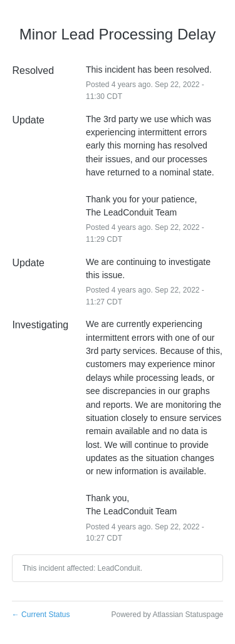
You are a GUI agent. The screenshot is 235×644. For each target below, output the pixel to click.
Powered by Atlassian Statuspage (167, 615)
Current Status (41, 615)
